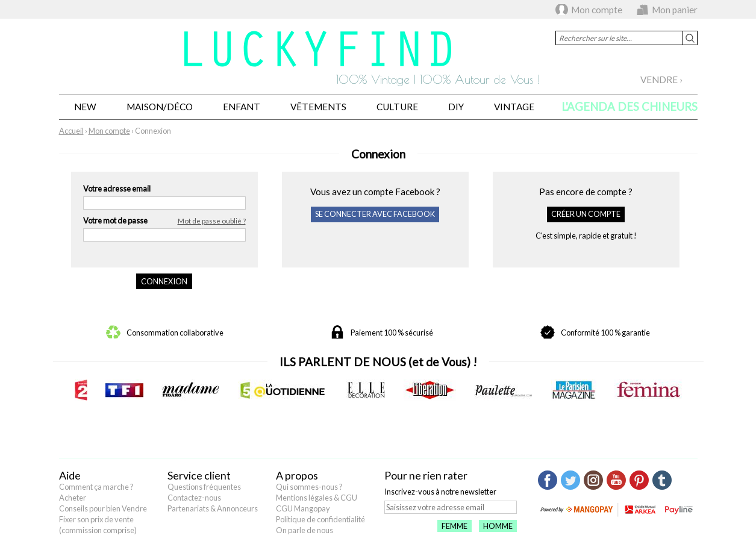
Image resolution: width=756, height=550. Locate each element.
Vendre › (661, 80)
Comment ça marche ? (96, 487)
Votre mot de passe (164, 221)
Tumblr (662, 480)
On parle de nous (305, 530)
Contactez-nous (194, 498)
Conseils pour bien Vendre (103, 508)
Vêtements (318, 107)
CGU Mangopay (303, 508)
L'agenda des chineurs (629, 107)
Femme (455, 526)
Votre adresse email (117, 189)
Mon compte (597, 10)
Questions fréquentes (204, 487)
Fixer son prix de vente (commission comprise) (98, 525)
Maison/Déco (160, 107)
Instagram (593, 480)
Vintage (514, 107)
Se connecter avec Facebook (375, 214)
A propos (297, 475)
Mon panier (675, 10)
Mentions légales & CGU (317, 498)
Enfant (242, 107)
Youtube (616, 480)
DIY (456, 107)
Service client (199, 475)
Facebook (548, 480)
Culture (397, 107)
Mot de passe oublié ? (212, 221)
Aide (70, 475)
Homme (498, 526)
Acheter (73, 498)
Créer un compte (586, 214)
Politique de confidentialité (320, 519)
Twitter (570, 480)
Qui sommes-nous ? (309, 487)
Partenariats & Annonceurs (213, 508)
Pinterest (639, 480)
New (85, 107)
